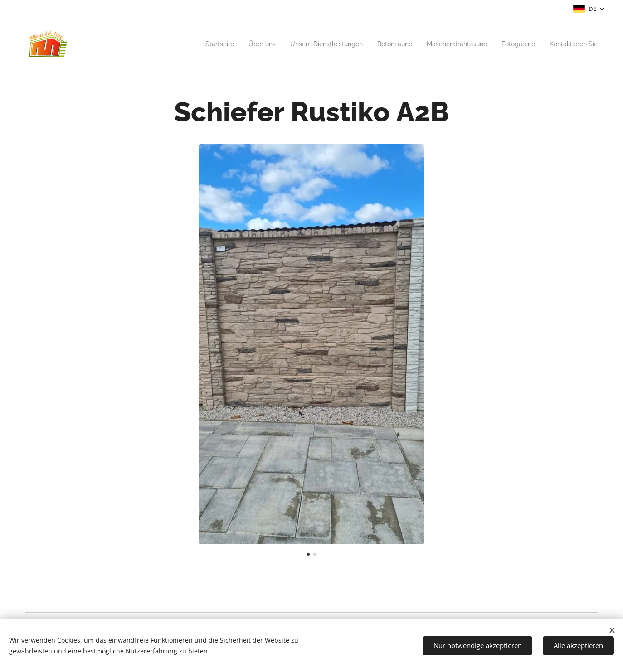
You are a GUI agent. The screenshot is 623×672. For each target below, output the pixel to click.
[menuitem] (193, 44)
